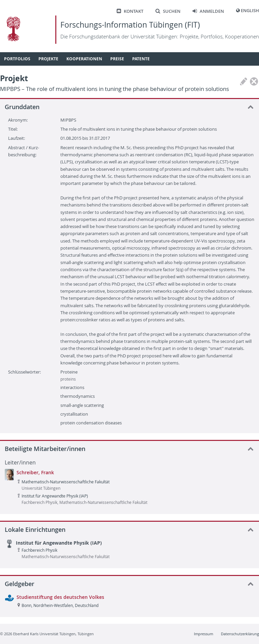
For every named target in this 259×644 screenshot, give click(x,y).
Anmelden (208, 11)
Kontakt (130, 11)
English (250, 11)
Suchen (168, 11)
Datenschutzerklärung (240, 634)
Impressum (204, 634)
